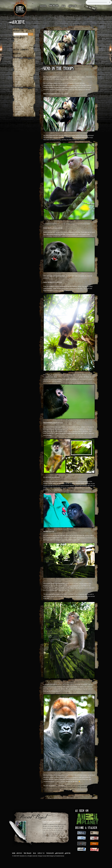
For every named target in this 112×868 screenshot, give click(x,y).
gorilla (79, 788)
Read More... (63, 840)
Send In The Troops (59, 71)
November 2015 (19, 76)
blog (64, 6)
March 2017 (18, 62)
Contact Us (41, 856)
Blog (57, 788)
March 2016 (18, 71)
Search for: (19, 33)
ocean (49, 790)
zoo (59, 792)
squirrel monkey (85, 790)
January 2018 (19, 61)
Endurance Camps (20, 49)
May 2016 (18, 67)
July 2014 (17, 99)
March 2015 (18, 87)
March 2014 (18, 106)
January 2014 (19, 107)
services (43, 6)
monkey (45, 790)
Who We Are (28, 856)
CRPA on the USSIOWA (21, 44)
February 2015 (19, 89)
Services (20, 856)
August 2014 (18, 97)
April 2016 (18, 69)
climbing (69, 788)
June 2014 (18, 101)
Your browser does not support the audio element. (99, 2)
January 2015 (19, 91)
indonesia (92, 788)
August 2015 (18, 79)
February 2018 (19, 59)
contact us (73, 6)
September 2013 (19, 114)
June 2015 (18, 82)
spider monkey (76, 790)
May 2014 (18, 102)
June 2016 (18, 66)
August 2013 (18, 116)
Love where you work (21, 43)
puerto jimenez (63, 790)
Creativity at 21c (19, 46)
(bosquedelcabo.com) (49, 88)
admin (73, 792)
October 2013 (19, 112)
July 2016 (17, 64)
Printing (68, 856)
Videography (50, 856)
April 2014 (18, 104)
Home (14, 856)
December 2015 (19, 74)
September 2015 (19, 77)
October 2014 (19, 94)
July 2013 (17, 117)
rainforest (70, 790)
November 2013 (19, 111)
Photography (60, 856)
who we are (54, 6)
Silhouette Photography (21, 48)
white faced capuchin (52, 792)
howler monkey (85, 788)
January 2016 (19, 72)
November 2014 (19, 92)
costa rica (74, 788)
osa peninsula (55, 790)
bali (65, 788)
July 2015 (17, 81)
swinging (91, 790)
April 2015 (18, 86)
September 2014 (19, 96)
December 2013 (19, 109)
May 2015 (18, 84)
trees (45, 792)
